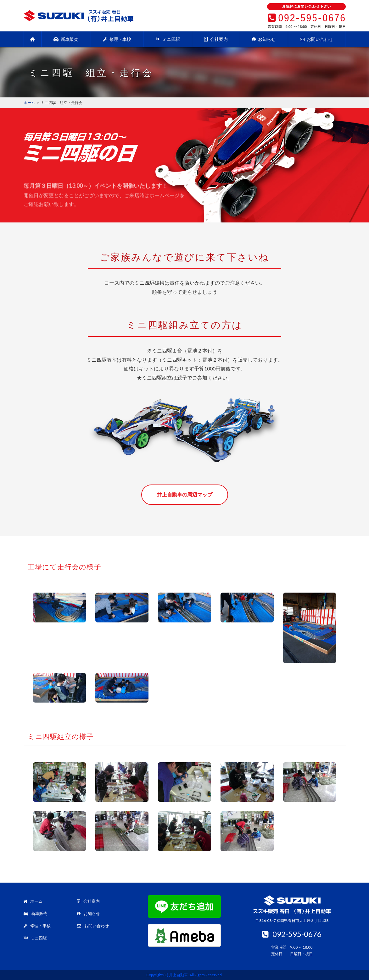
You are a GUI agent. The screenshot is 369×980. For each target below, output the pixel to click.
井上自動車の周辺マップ (185, 494)
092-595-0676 (292, 934)
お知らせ (264, 39)
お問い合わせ (317, 39)
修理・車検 (117, 39)
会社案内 (216, 39)
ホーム (33, 901)
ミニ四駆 (168, 39)
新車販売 (66, 39)
